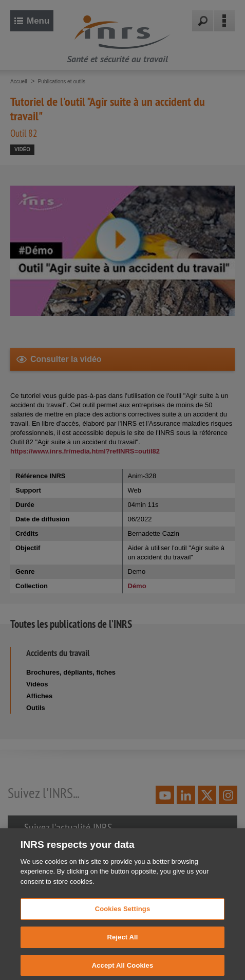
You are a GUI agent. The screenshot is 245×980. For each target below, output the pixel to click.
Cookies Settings (123, 918)
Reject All (122, 946)
